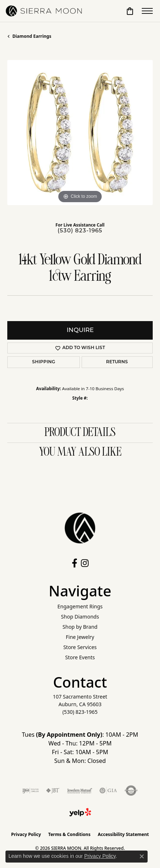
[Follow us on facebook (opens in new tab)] (75, 563)
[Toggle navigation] (147, 11)
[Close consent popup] (142, 856)
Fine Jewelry (80, 637)
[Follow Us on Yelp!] (80, 812)
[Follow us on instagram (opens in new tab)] (85, 563)
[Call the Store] (80, 712)
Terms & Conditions (69, 834)
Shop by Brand (80, 627)
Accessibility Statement (123, 834)
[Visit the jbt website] (53, 791)
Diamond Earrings (32, 36)
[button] (130, 11)
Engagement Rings (80, 606)
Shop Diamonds (80, 617)
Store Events (80, 657)
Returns (117, 362)
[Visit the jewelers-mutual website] (80, 791)
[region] (80, 133)
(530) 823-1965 (80, 231)
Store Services (80, 647)
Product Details (80, 433)
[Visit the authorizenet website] (131, 791)
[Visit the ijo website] (30, 791)
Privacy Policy (26, 834)
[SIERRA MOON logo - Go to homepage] (44, 11)
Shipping (44, 362)
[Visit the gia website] (108, 791)
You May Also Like (80, 452)
